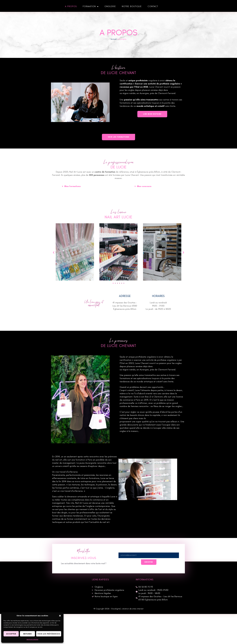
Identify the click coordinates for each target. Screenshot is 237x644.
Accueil (114, 39)
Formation (91, 7)
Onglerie (110, 7)
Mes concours (144, 186)
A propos (71, 7)
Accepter (11, 634)
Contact (153, 7)
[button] (60, 616)
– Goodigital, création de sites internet (126, 609)
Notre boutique (132, 7)
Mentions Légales (32, 639)
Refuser (27, 634)
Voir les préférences (49, 634)
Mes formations (72, 186)
